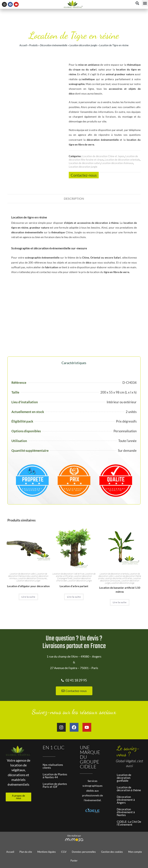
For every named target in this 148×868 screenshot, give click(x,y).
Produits (33, 45)
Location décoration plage (123, 583)
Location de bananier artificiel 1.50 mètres (120, 590)
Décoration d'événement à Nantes (126, 812)
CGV (64, 852)
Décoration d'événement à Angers (126, 800)
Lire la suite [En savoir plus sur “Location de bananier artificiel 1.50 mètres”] (120, 602)
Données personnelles (84, 852)
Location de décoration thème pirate (28, 575)
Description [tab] (74, 198)
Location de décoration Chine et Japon (103, 156)
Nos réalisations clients (53, 766)
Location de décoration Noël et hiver (68, 574)
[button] (145, 3)
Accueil (23, 45)
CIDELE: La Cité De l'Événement (129, 823)
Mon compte (135, 852)
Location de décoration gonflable (124, 778)
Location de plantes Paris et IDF (55, 785)
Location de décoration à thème (129, 789)
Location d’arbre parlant (74, 586)
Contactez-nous (84, 175)
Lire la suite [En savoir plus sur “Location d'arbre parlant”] (74, 597)
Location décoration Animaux (117, 163)
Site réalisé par (74, 836)
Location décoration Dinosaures (32, 578)
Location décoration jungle (83, 45)
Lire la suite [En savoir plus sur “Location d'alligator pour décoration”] (28, 597)
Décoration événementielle (54, 45)
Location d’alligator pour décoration (28, 586)
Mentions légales (47, 852)
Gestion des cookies (112, 852)
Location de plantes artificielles (118, 578)
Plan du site (26, 852)
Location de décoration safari (84, 163)
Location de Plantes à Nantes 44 (55, 776)
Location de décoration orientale (122, 160)
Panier (74, 861)
